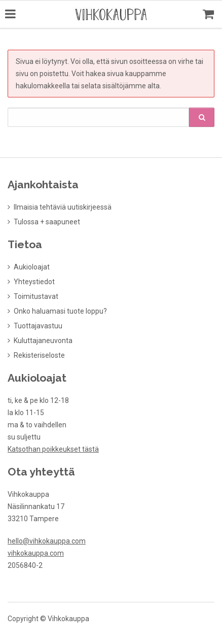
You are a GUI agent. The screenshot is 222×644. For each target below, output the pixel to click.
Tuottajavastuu (38, 325)
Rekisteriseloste (39, 354)
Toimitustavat (36, 295)
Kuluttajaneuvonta (43, 340)
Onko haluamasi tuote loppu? (60, 310)
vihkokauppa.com (36, 552)
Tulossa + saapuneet (47, 221)
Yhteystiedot (34, 281)
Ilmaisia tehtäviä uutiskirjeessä (63, 206)
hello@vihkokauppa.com (47, 540)
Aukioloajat (32, 266)
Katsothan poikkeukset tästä (53, 448)
